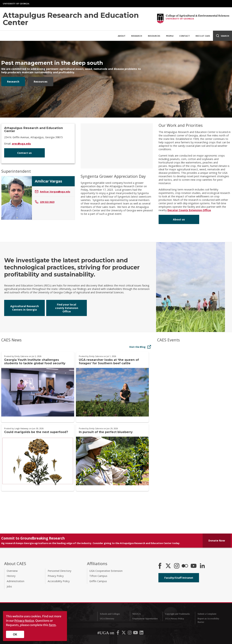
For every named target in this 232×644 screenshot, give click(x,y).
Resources (154, 36)
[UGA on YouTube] (136, 633)
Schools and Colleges (110, 614)
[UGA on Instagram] (130, 633)
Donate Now (217, 541)
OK (15, 634)
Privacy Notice (24, 621)
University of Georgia (16, 4)
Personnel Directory (59, 571)
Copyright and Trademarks (177, 614)
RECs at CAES (203, 36)
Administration (15, 581)
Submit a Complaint (207, 614)
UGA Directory (107, 619)
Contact (185, 36)
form (52, 625)
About (122, 36)
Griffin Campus (98, 581)
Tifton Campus (98, 576)
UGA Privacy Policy (174, 619)
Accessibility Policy (59, 581)
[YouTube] (194, 566)
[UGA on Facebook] (118, 633)
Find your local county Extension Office (67, 308)
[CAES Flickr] (185, 566)
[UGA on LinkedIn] (141, 633)
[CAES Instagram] (177, 566)
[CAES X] (169, 566)
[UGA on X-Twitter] (124, 633)
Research (137, 36)
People (170, 36)
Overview (12, 571)
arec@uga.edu (21, 144)
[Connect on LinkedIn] (202, 566)
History (11, 576)
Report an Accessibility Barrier (208, 620)
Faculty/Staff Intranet (179, 578)
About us (179, 219)
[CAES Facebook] (160, 566)
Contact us (24, 153)
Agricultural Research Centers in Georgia (25, 308)
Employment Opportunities (145, 619)
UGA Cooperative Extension (106, 571)
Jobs (9, 586)
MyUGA (137, 614)
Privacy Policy (56, 576)
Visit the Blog (140, 347)
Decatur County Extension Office (189, 210)
